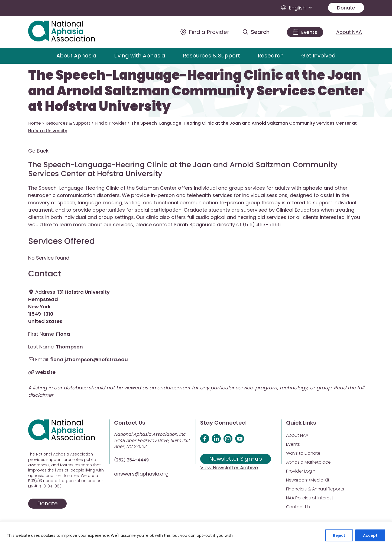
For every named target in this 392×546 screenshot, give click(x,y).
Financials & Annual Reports (315, 489)
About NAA (349, 32)
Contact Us (298, 507)
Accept (370, 535)
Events (293, 444)
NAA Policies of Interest (310, 498)
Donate (346, 8)
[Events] (305, 32)
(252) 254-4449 (131, 460)
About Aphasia (76, 56)
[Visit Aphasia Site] (68, 32)
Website (45, 372)
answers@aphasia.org (141, 474)
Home (35, 123)
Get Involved (318, 56)
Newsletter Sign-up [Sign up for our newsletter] (236, 459)
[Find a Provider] (205, 32)
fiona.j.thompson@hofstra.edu (89, 359)
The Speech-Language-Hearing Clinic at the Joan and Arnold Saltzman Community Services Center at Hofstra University (196, 91)
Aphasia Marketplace (308, 462)
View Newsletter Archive (229, 468)
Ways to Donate (303, 453)
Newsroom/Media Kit (308, 480)
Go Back (38, 151)
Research (271, 56)
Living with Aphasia (140, 56)
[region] (196, 534)
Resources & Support (211, 56)
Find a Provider (111, 123)
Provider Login (301, 471)
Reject (339, 535)
